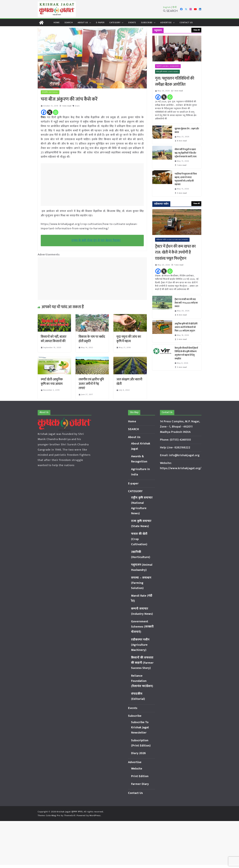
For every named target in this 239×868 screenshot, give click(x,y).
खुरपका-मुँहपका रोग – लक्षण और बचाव (187, 131)
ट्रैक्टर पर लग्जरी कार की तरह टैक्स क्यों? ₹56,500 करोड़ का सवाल (186, 303)
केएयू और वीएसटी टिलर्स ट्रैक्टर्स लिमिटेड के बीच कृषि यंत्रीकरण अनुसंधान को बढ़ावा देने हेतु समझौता (186, 353)
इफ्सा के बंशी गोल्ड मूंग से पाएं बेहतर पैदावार (96, 240)
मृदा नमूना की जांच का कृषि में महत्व (129, 339)
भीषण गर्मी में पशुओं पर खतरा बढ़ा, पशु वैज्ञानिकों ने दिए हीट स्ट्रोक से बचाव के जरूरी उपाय (186, 153)
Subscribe (147, 22)
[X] (50, 112)
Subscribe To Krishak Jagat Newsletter (140, 728)
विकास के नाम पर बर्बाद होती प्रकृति (92, 339)
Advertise (166, 22)
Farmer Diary (140, 784)
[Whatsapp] (56, 112)
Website (137, 769)
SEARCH (69, 22)
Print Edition (140, 776)
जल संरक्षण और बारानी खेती (129, 382)
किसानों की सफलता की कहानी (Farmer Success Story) (142, 663)
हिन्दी (175, 7)
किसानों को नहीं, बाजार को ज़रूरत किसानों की (54, 339)
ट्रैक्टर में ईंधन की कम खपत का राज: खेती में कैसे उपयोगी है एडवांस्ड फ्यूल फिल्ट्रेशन (175, 253)
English (167, 7)
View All (196, 30)
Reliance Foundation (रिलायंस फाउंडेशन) (142, 681)
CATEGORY (115, 22)
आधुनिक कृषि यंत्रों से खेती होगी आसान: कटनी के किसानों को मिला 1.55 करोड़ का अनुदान (186, 327)
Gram (77, 106)
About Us (83, 22)
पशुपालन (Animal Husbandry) (168, 66)
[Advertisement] (93, 185)
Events (132, 22)
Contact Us (186, 22)
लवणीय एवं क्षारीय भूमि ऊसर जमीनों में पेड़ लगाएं (91, 384)
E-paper (100, 22)
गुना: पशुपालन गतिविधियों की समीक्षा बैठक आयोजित (175, 81)
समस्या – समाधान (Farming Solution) (141, 583)
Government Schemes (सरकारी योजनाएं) (142, 627)
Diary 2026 (138, 753)
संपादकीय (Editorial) (50, 92)
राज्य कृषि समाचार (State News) (167, 72)
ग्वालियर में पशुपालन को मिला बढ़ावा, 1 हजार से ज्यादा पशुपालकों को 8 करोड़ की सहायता (186, 179)
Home (57, 22)
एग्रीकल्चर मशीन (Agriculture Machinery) (172, 240)
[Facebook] (44, 112)
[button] (90, 23)
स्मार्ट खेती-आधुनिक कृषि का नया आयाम (52, 382)
